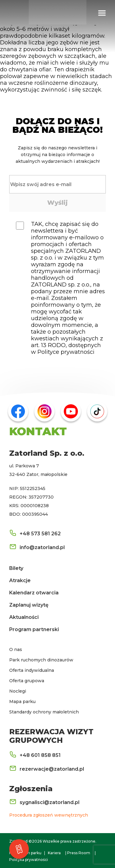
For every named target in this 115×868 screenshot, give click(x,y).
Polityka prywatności (29, 860)
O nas (16, 649)
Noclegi (18, 691)
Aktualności (24, 617)
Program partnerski (34, 629)
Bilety (16, 568)
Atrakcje (20, 580)
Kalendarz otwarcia (34, 593)
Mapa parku (22, 702)
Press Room (79, 853)
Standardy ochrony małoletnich (44, 712)
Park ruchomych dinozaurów (41, 660)
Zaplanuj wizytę (29, 605)
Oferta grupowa (27, 681)
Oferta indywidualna (32, 670)
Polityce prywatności (66, 352)
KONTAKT (38, 431)
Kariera (54, 853)
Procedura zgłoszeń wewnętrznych (49, 815)
